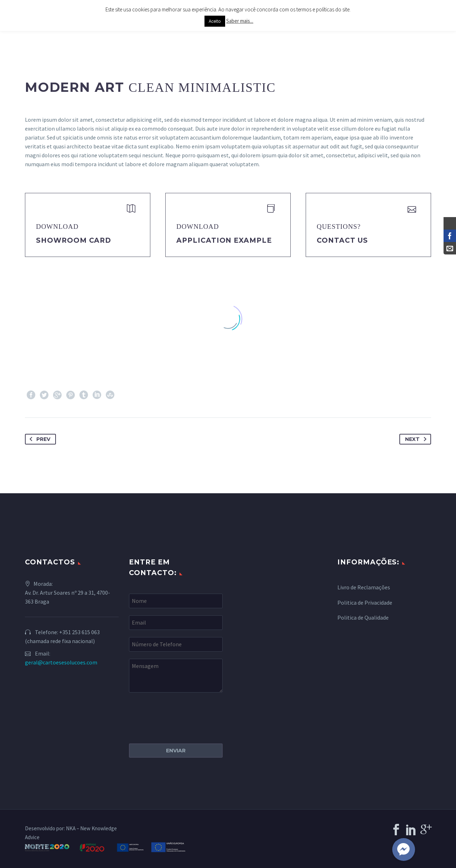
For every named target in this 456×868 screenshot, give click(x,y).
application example (224, 240)
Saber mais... (240, 21)
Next (417, 439)
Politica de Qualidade (363, 617)
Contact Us (342, 240)
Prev (38, 439)
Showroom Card (74, 240)
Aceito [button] (215, 21)
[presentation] (183, 714)
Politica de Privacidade (365, 603)
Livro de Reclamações (364, 587)
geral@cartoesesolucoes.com (61, 662)
